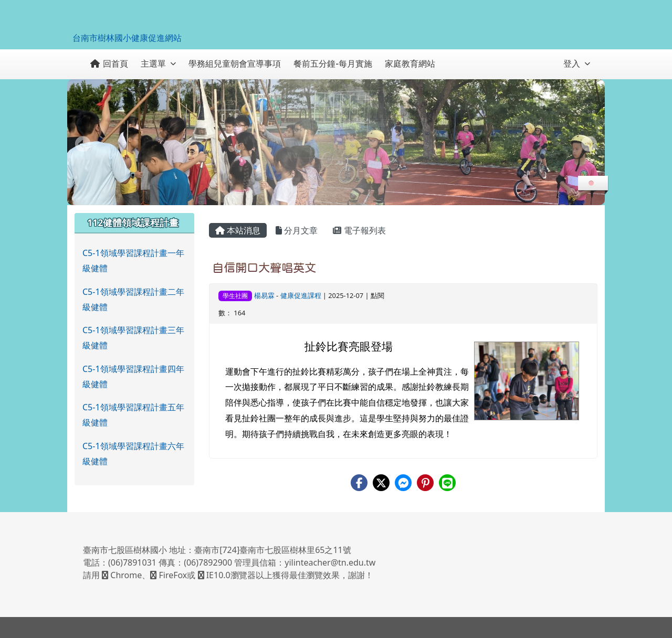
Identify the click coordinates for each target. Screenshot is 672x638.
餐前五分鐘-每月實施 (333, 63)
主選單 (158, 63)
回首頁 (109, 63)
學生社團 (235, 296)
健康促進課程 (301, 295)
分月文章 (297, 230)
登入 (577, 63)
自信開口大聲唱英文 (264, 268)
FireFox (169, 575)
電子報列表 (359, 230)
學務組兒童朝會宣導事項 (235, 63)
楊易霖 (264, 295)
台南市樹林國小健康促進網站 (127, 38)
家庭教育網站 (410, 63)
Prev (83, 144)
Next (589, 144)
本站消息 (238, 230)
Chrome (122, 575)
